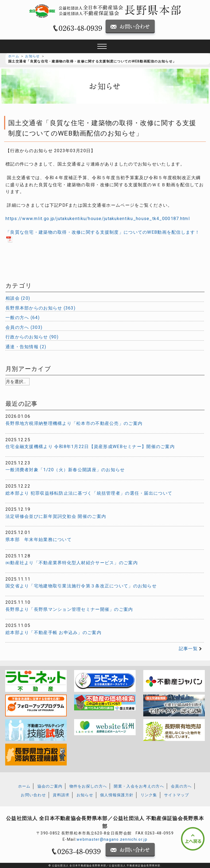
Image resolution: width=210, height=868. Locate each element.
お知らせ (32, 56)
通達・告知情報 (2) (26, 347)
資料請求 (61, 795)
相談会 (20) (18, 298)
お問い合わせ (33, 795)
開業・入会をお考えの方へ (139, 786)
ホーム (14, 56)
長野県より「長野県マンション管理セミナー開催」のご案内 (69, 609)
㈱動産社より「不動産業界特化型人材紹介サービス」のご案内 (72, 563)
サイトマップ (177, 795)
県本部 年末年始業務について (39, 540)
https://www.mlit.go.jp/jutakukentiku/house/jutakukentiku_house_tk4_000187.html (98, 219)
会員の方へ (181, 786)
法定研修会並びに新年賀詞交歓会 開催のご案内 (56, 516)
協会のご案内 (50, 786)
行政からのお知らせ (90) (32, 337)
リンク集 (149, 795)
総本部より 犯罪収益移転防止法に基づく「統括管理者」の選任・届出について (89, 493)
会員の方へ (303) (24, 327)
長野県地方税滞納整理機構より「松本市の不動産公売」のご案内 (74, 423)
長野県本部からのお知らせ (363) (40, 308)
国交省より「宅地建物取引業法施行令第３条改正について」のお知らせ (81, 586)
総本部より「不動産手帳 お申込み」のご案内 (53, 633)
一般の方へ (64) (23, 318)
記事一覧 (188, 649)
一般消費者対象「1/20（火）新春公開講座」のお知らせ (65, 470)
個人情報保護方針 (117, 795)
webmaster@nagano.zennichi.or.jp (112, 839)
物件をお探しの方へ (88, 786)
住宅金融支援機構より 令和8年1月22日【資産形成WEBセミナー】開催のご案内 (90, 447)
